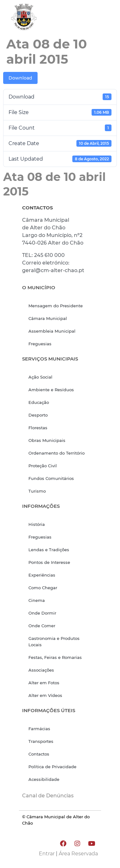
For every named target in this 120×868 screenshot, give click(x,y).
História (37, 524)
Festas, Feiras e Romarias (55, 657)
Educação (39, 402)
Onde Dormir (42, 613)
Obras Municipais (47, 440)
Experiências (42, 575)
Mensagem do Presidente (56, 306)
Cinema (37, 600)
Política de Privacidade (52, 767)
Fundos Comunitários (51, 478)
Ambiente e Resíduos (51, 390)
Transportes (41, 741)
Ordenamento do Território (57, 453)
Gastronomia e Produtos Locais (54, 641)
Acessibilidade (44, 779)
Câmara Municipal (48, 318)
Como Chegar (43, 588)
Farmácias (39, 729)
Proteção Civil (43, 466)
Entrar (47, 854)
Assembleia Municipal (52, 331)
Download (20, 78)
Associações (41, 670)
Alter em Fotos (44, 683)
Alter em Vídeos (45, 695)
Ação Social (40, 377)
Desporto (38, 415)
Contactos (39, 754)
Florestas (38, 428)
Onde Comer (42, 626)
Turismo (37, 491)
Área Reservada (78, 854)
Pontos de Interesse (49, 562)
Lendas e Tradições (49, 550)
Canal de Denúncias (48, 796)
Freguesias (40, 344)
